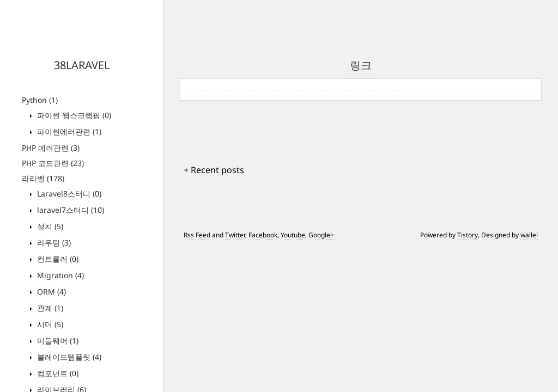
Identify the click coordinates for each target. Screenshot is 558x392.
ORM (50, 292)
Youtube (293, 235)
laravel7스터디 (69, 210)
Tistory (468, 235)
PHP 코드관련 (53, 163)
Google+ (321, 235)
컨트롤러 (57, 259)
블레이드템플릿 (68, 357)
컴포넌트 (57, 373)
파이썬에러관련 (68, 131)
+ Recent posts (214, 170)
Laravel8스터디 (68, 194)
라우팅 (53, 243)
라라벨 (43, 178)
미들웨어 (57, 341)
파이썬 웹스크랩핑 (73, 115)
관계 (49, 308)
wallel (529, 235)
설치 (49, 226)
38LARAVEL (82, 65)
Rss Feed (197, 235)
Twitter (235, 235)
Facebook (263, 235)
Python (40, 100)
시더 (49, 324)
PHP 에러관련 (51, 148)
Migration (59, 275)
